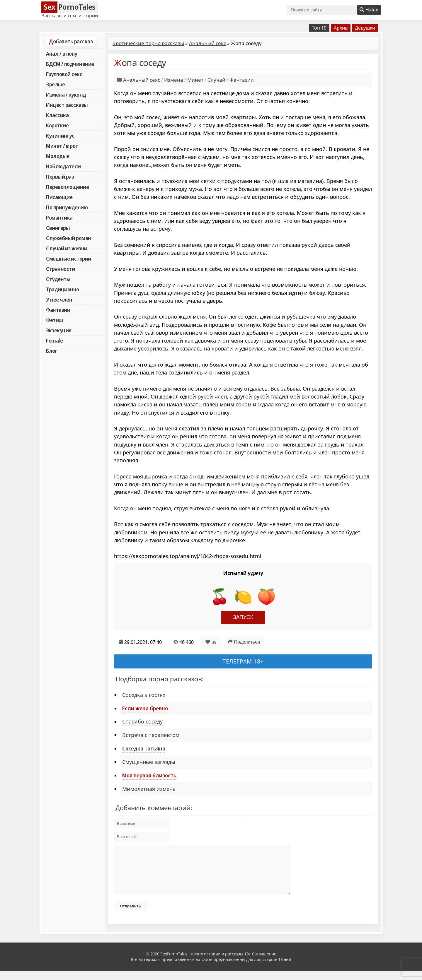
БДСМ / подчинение (70, 64)
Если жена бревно (145, 708)
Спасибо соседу (142, 721)
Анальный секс (207, 43)
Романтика (59, 218)
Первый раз (60, 177)
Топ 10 (319, 28)
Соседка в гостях (144, 695)
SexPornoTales (174, 963)
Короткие (57, 125)
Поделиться (244, 642)
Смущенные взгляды (149, 762)
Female (54, 341)
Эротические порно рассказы (148, 43)
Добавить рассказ (71, 41)
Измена (174, 80)
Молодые (58, 156)
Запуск (243, 617)
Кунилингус (60, 136)
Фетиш (55, 320)
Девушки (365, 28)
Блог (52, 351)
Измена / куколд (66, 95)
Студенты (58, 279)
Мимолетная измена (149, 789)
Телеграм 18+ (243, 661)
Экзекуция (59, 330)
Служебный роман (69, 238)
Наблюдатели (63, 166)
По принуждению (67, 207)
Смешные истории (69, 259)
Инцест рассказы (67, 105)
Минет (195, 80)
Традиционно (63, 289)
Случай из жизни (67, 248)
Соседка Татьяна (144, 748)
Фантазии (58, 310)
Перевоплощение (67, 187)
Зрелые (55, 84)
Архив (341, 28)
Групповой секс (64, 74)
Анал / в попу (62, 54)
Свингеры (58, 228)
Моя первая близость (149, 775)
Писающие (59, 197)
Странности (60, 269)
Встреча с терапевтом (151, 735)
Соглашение (264, 963)
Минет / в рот (62, 146)
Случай (216, 80)
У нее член (59, 300)
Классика (57, 115)
